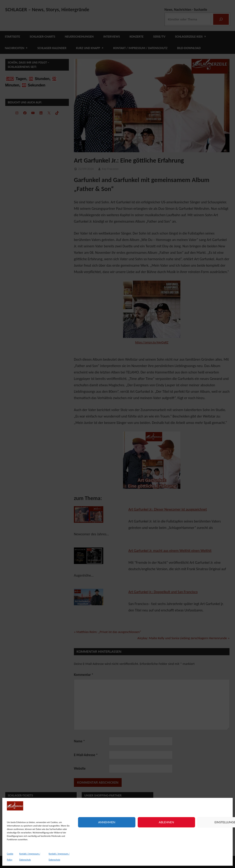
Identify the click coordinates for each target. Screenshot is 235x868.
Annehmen (107, 822)
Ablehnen (166, 822)
